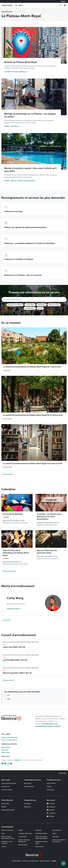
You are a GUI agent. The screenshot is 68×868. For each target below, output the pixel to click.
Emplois (49, 787)
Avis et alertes (6, 787)
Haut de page (62, 773)
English (63, 1)
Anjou (3, 833)
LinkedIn (51, 810)
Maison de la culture (54, 305)
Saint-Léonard (57, 830)
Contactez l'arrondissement (10, 738)
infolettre (17, 760)
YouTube (50, 816)
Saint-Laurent (39, 847)
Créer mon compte (7, 790)
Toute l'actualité (8, 474)
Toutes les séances (8, 680)
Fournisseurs (50, 790)
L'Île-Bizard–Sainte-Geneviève (7, 842)
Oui (8, 695)
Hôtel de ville (5, 804)
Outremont (39, 830)
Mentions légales (45, 861)
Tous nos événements (9, 571)
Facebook (51, 804)
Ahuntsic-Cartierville (7, 830)
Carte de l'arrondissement (9, 740)
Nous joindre (28, 783)
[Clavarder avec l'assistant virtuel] (63, 863)
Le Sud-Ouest (22, 837)
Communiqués (6, 752)
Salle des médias (29, 787)
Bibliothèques (41, 305)
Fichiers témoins (17, 861)
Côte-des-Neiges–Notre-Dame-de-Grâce (8, 838)
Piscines (40, 308)
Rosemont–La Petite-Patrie (42, 842)
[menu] (19, 5)
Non (9, 699)
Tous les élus (7, 620)
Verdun (54, 833)
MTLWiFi (4, 807)
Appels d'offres (6, 747)
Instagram (51, 807)
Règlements (28, 807)
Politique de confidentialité (31, 861)
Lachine (4, 847)
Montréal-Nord (23, 845)
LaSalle (21, 830)
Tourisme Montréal (7, 810)
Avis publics (5, 750)
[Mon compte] (65, 5)
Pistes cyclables (30, 305)
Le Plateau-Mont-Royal (25, 833)
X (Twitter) (51, 813)
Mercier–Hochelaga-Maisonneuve (24, 841)
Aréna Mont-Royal (30, 308)
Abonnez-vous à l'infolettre (15, 305)
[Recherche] (61, 5)
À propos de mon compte (9, 783)
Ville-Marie (56, 837)
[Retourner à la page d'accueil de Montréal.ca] (7, 5)
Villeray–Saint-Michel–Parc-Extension (59, 841)
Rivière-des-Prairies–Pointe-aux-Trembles (42, 838)
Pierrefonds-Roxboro (41, 833)
